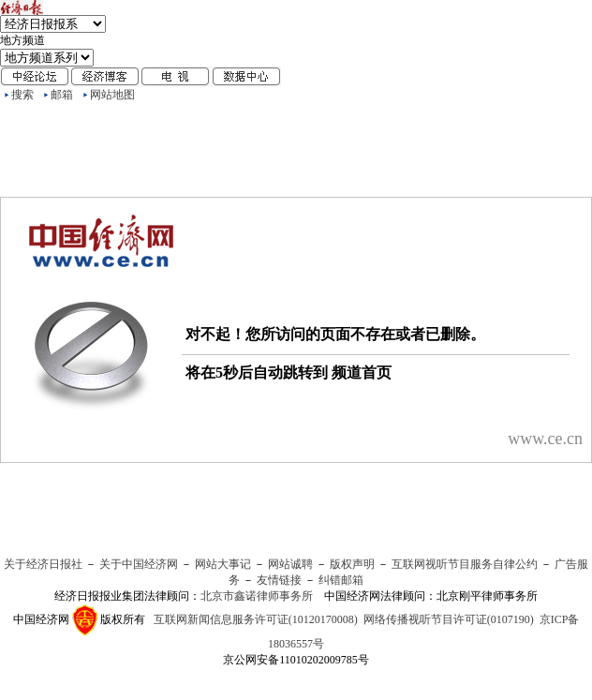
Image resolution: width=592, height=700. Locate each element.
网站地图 (112, 95)
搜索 (22, 95)
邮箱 (62, 95)
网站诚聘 (290, 564)
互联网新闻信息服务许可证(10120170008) (256, 619)
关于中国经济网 (139, 564)
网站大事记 (223, 564)
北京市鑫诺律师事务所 (257, 596)
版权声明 (352, 564)
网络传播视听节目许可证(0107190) (449, 619)
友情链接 (279, 580)
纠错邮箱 (341, 580)
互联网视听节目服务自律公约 (465, 564)
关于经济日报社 (43, 564)
